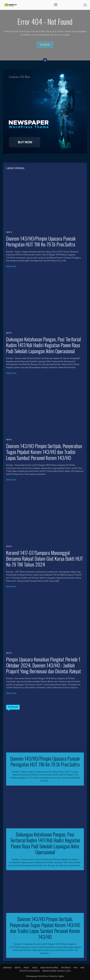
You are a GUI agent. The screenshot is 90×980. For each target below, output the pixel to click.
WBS (82, 968)
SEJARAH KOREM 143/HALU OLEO (57, 971)
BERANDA (8, 968)
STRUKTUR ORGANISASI (29, 971)
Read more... (12, 267)
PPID (76, 968)
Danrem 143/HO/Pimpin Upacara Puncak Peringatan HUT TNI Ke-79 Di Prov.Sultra (41, 241)
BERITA (9, 232)
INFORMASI (66, 968)
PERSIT (26, 968)
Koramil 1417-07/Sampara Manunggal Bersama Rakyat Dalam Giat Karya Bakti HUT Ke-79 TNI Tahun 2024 (45, 559)
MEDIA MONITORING (49, 968)
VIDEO (35, 968)
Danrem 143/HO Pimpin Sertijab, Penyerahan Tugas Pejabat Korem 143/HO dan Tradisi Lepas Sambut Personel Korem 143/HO (44, 452)
